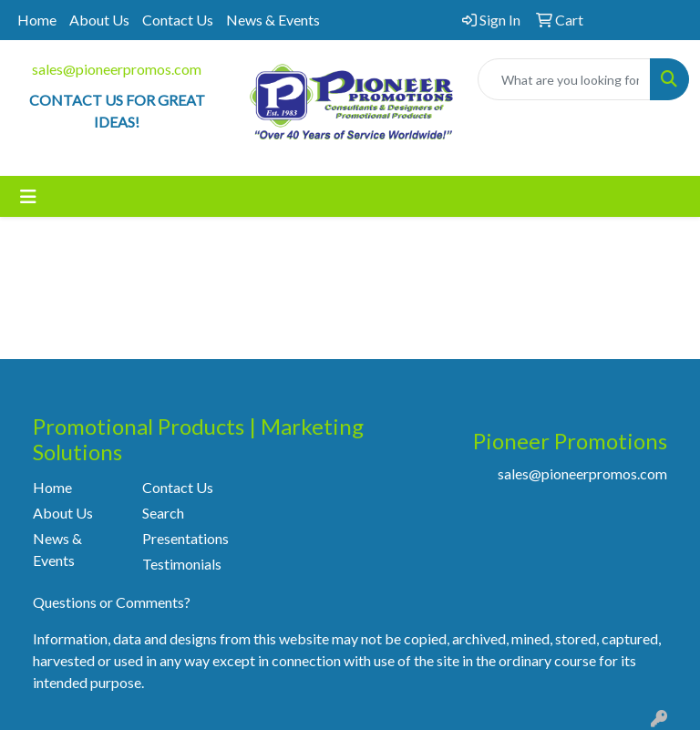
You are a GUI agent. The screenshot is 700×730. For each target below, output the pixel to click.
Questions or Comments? (112, 602)
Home (37, 20)
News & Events (273, 20)
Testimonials (182, 564)
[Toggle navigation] (28, 196)
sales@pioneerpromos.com (117, 69)
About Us (99, 20)
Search (163, 513)
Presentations (185, 538)
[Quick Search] (564, 79)
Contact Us (178, 20)
